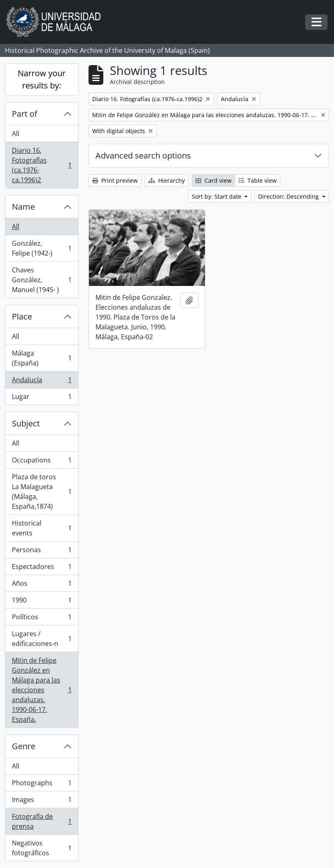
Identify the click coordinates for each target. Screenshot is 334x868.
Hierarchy (167, 180)
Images (42, 801)
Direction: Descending (289, 196)
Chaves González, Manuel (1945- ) (42, 280)
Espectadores (42, 568)
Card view (214, 180)
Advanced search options (143, 155)
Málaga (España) (42, 358)
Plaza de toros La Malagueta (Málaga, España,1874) (42, 492)
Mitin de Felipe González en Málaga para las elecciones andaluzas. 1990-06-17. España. (42, 690)
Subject (26, 423)
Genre (24, 746)
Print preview (115, 180)
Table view (258, 180)
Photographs (42, 785)
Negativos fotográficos (42, 848)
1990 (42, 602)
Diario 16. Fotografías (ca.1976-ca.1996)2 (42, 165)
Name (23, 207)
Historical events (42, 528)
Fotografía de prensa (42, 821)
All (16, 134)
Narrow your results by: (42, 79)
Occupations (42, 462)
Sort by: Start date (217, 196)
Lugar (42, 398)
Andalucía (42, 382)
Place (22, 316)
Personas (42, 552)
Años (42, 585)
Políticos (42, 619)
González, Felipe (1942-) (42, 248)
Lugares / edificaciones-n (42, 639)
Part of (25, 114)
